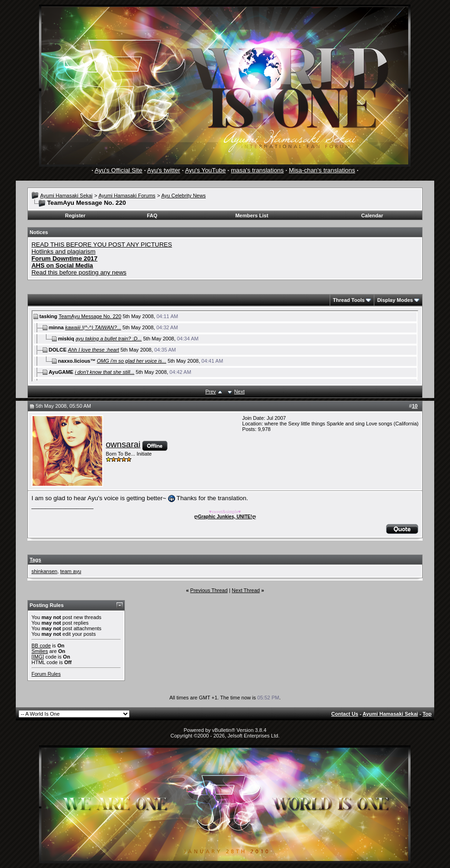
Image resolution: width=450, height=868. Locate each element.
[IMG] (38, 657)
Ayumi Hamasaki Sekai (66, 196)
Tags (36, 560)
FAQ (152, 215)
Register (75, 215)
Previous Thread (209, 590)
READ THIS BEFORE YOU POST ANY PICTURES (102, 245)
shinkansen (45, 571)
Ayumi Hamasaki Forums (127, 196)
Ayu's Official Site (119, 170)
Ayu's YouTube (205, 170)
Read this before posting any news (79, 272)
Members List (252, 215)
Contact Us (345, 714)
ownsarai (123, 444)
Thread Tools (349, 300)
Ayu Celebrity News (183, 196)
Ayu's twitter (164, 170)
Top (427, 714)
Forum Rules (46, 674)
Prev (211, 392)
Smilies (40, 651)
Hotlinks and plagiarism (64, 251)
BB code (41, 646)
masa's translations (257, 170)
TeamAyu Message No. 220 (90, 316)
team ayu (71, 571)
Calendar (372, 215)
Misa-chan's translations (322, 170)
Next (239, 392)
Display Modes (395, 300)
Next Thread (246, 590)
